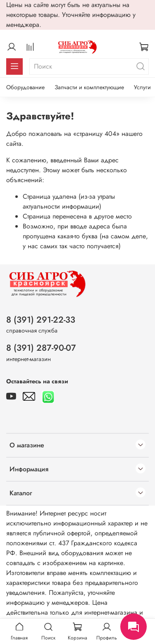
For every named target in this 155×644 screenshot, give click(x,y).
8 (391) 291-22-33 (41, 320)
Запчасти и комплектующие (89, 87)
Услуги (142, 87)
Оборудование (25, 87)
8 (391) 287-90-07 (41, 348)
